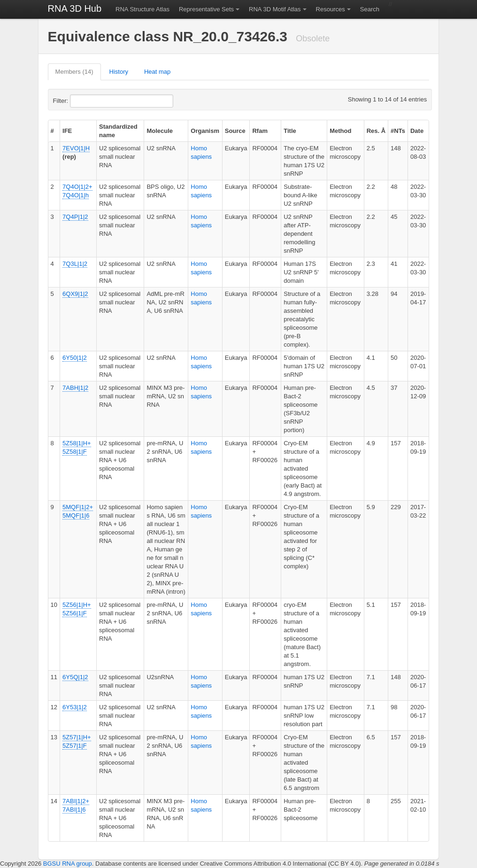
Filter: (84, 101)
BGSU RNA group (68, 864)
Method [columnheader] (340, 131)
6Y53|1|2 (75, 707)
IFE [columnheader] (67, 131)
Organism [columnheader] (205, 131)
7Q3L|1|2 (75, 264)
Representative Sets (206, 9)
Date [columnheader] (417, 131)
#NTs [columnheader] (398, 131)
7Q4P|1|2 (75, 217)
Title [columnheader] (290, 131)
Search (370, 9)
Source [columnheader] (235, 131)
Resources (331, 9)
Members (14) (74, 72)
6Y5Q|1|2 (75, 677)
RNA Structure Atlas (142, 9)
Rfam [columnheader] (260, 131)
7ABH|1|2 (75, 388)
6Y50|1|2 (75, 358)
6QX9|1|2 (75, 294)
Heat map (157, 72)
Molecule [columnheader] (160, 131)
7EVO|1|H (76, 148)
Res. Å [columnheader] (376, 131)
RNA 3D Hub (75, 8)
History (119, 72)
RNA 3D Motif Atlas (275, 9)
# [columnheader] (52, 131)
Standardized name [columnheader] (118, 131)
